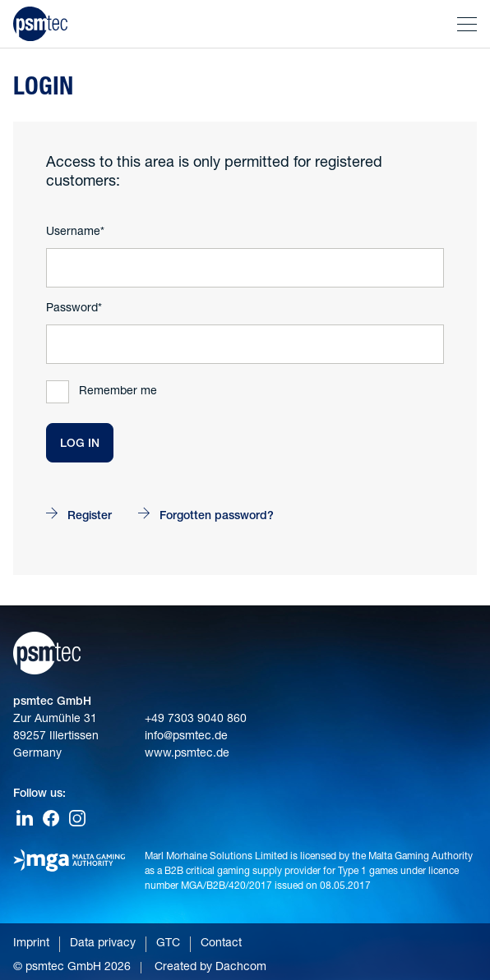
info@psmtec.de (186, 737)
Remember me (118, 392)
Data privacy (103, 944)
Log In (80, 444)
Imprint (31, 944)
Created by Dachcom (210, 968)
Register (90, 517)
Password (72, 309)
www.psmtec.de (187, 754)
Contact (221, 944)
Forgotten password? (217, 517)
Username (73, 232)
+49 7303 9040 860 (196, 720)
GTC (168, 944)
